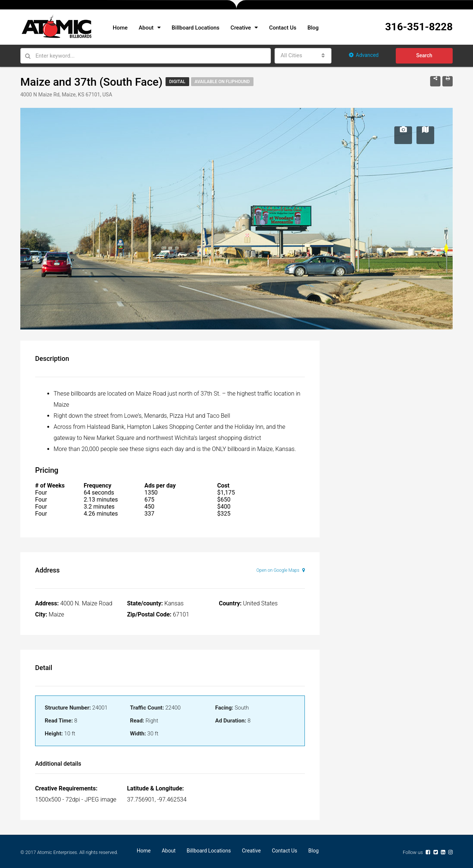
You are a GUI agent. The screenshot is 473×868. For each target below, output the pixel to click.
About (146, 28)
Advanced (364, 55)
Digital (177, 82)
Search (424, 55)
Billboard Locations (196, 28)
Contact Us (283, 28)
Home (120, 28)
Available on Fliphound (222, 82)
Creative (241, 28)
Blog (313, 28)
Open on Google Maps (281, 570)
